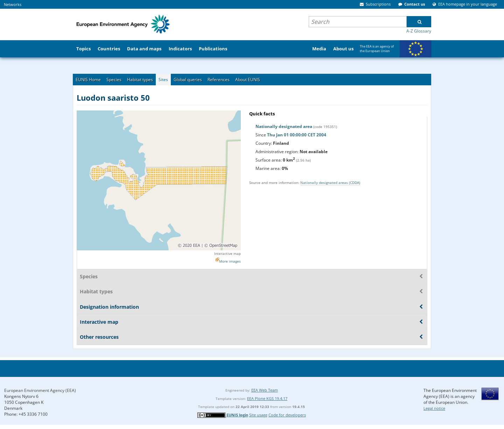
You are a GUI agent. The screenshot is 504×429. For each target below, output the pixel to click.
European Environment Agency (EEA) (40, 390)
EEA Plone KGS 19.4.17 (267, 398)
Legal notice (434, 408)
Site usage (258, 415)
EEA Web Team (265, 390)
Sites (163, 80)
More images (230, 261)
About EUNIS (248, 80)
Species (114, 80)
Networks (13, 4)
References (219, 80)
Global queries (188, 80)
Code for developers (287, 415)
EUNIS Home (88, 80)
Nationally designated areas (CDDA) (330, 183)
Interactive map (227, 253)
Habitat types (140, 80)
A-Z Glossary (419, 31)
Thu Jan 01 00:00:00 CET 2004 (297, 135)
